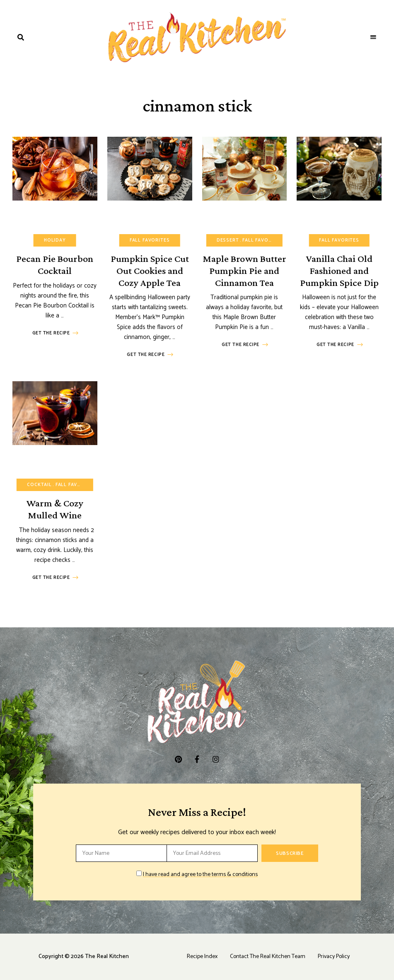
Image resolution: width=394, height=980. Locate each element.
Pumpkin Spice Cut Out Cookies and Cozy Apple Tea (150, 270)
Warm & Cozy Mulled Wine (55, 509)
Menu (373, 37)
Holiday (55, 240)
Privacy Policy (334, 957)
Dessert (228, 240)
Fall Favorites (150, 240)
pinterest (178, 759)
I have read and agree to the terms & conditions (200, 875)
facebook (197, 759)
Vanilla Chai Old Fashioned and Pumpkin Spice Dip (339, 270)
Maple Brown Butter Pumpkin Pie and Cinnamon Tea (244, 270)
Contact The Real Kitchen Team (268, 957)
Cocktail (39, 485)
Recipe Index (202, 957)
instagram (216, 759)
